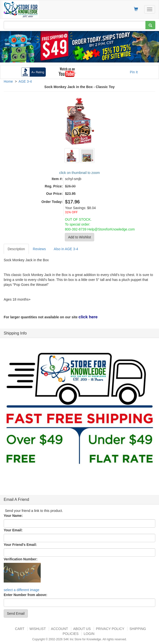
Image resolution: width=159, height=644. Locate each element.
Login (89, 634)
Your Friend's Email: (20, 545)
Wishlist (38, 629)
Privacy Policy (110, 629)
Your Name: (13, 516)
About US (82, 629)
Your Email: (13, 530)
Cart (20, 629)
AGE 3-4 (25, 81)
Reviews (39, 249)
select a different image (22, 590)
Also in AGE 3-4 (66, 249)
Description (16, 249)
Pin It (134, 72)
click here (88, 317)
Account (60, 629)
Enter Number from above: (26, 595)
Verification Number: (21, 559)
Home (8, 81)
